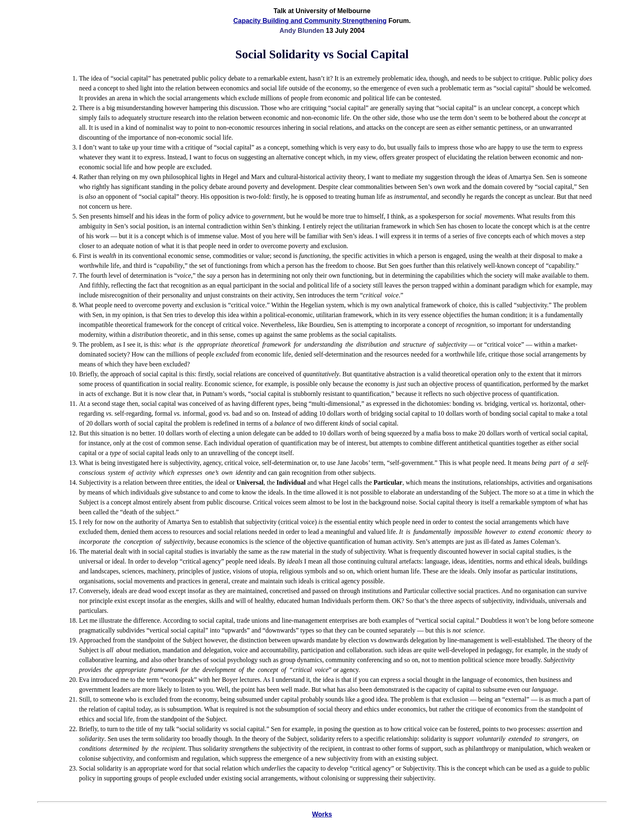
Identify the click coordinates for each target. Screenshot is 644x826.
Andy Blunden (301, 31)
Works (322, 814)
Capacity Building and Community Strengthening (310, 21)
